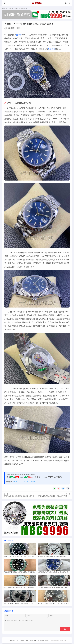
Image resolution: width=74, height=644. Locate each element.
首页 (10, 9)
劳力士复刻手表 (18, 9)
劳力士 (19, 35)
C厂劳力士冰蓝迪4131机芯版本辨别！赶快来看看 (19, 496)
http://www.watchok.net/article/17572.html (26, 482)
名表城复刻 (11, 28)
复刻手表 (51, 49)
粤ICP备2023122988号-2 (58, 641)
